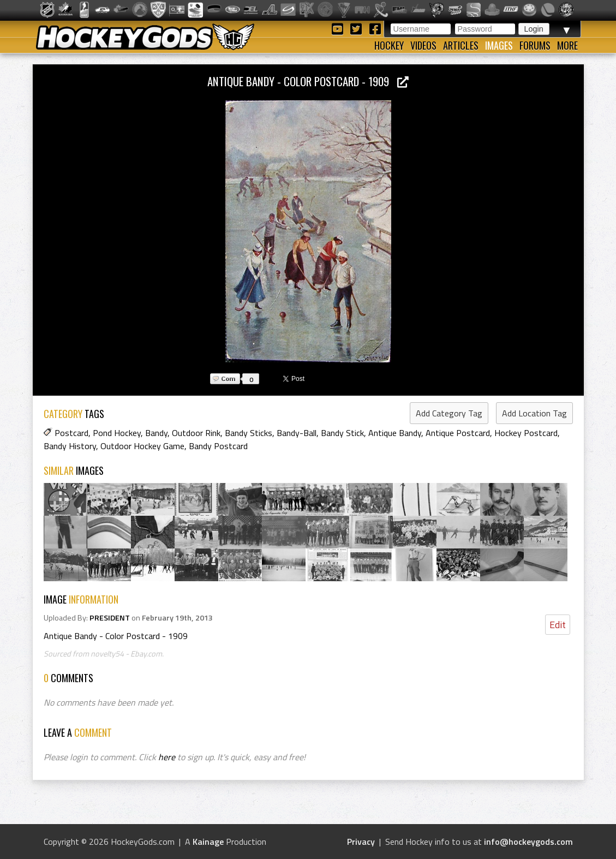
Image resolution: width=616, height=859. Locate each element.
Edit (558, 625)
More (567, 45)
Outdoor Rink (196, 433)
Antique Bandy (395, 433)
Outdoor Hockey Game (142, 446)
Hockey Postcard (526, 433)
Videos (423, 45)
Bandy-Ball (297, 433)
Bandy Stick (342, 433)
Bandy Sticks (249, 433)
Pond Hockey (117, 433)
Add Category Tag (449, 413)
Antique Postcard (458, 433)
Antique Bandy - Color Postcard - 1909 (308, 81)
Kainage (208, 842)
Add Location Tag (534, 413)
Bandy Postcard (218, 446)
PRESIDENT (110, 618)
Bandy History (70, 446)
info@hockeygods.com (528, 842)
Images (499, 45)
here (167, 757)
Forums (535, 45)
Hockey (389, 45)
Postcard (71, 433)
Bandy (156, 433)
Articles (461, 45)
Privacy (361, 842)
